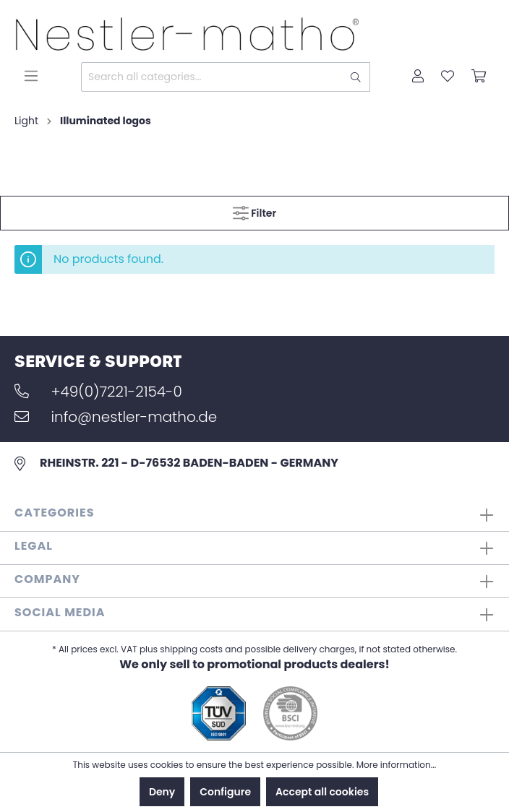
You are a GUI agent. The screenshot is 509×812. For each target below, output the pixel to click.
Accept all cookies (322, 792)
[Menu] (31, 76)
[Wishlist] (448, 77)
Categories (55, 513)
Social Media (60, 612)
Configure (225, 792)
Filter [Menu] (254, 211)
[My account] (418, 77)
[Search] (356, 77)
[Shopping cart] (479, 77)
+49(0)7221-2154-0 (98, 392)
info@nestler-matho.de (116, 417)
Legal (34, 546)
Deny (162, 792)
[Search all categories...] (212, 77)
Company (47, 579)
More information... (397, 765)
